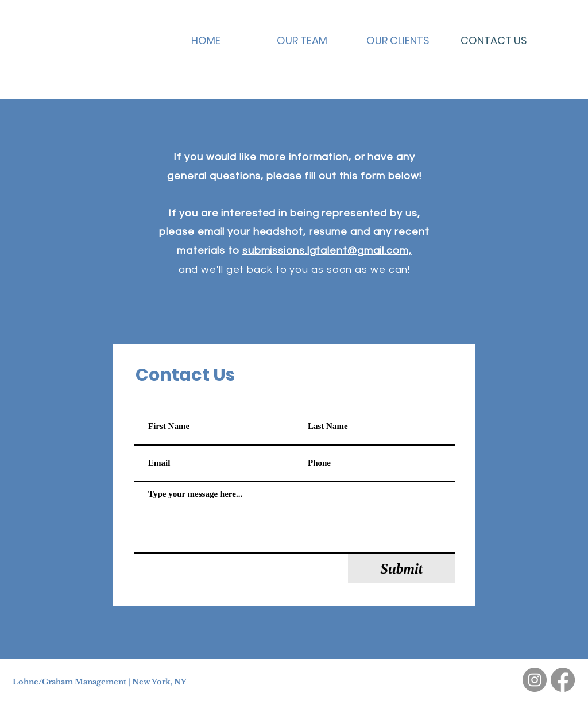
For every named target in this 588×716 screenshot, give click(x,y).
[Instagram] (535, 680)
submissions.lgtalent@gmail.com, (327, 251)
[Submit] (401, 568)
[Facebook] (563, 680)
